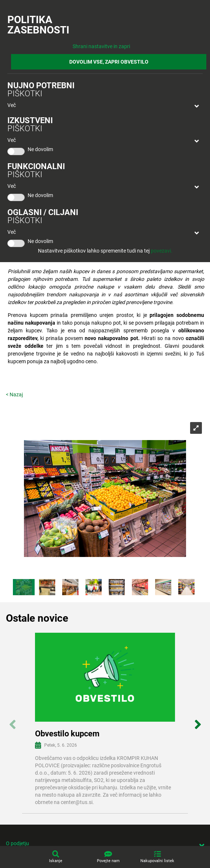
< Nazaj (14, 394)
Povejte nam (108, 861)
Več (12, 105)
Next (198, 720)
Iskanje (56, 861)
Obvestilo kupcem (67, 734)
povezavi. (162, 251)
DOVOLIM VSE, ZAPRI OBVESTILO (109, 62)
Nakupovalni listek (157, 861)
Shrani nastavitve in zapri (101, 46)
